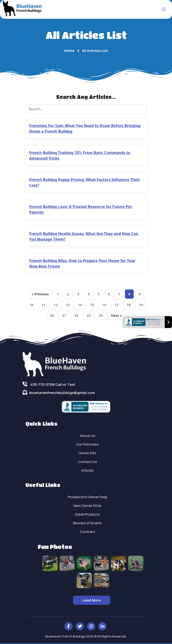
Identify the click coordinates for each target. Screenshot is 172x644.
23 (95, 316)
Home (69, 51)
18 (136, 305)
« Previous (39, 294)
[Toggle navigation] (164, 10)
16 (111, 305)
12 (61, 305)
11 (49, 305)
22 (82, 316)
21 (70, 316)
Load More (92, 601)
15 (99, 305)
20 (57, 316)
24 (107, 316)
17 (123, 305)
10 (36, 305)
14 (86, 305)
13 (73, 305)
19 (45, 316)
